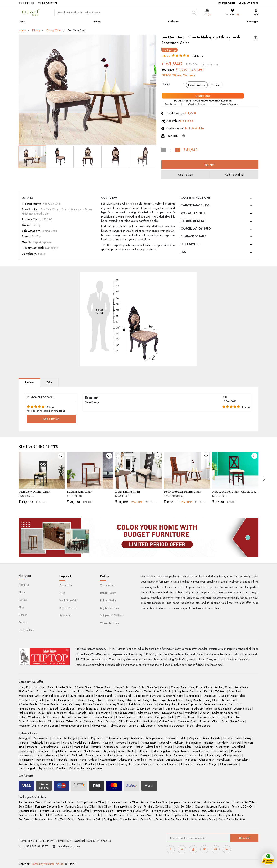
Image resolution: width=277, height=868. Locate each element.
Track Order (227, 3)
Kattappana (131, 755)
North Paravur (92, 751)
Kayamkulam (241, 760)
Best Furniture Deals (30, 815)
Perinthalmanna (49, 747)
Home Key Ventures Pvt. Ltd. (48, 864)
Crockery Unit (167, 704)
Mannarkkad (81, 747)
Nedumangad (27, 768)
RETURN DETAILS (193, 221)
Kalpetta (23, 743)
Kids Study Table (64, 713)
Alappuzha (126, 760)
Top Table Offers (65, 819)
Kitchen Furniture (173, 696)
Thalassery (172, 738)
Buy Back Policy (110, 608)
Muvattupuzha (200, 751)
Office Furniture (125, 717)
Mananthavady (212, 738)
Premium (216, 85)
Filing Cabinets (106, 721)
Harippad (191, 760)
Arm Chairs (241, 687)
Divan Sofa (138, 687)
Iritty (126, 738)
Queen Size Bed (48, 709)
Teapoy (119, 691)
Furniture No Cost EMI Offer (153, 815)
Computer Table (165, 717)
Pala (168, 755)
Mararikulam (156, 760)
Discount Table (27, 811)
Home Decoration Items (75, 726)
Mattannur (137, 738)
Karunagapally (38, 764)
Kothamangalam (161, 751)
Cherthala (140, 760)
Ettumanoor (180, 755)
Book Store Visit (69, 600)
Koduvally (165, 743)
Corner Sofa (178, 687)
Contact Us (66, 585)
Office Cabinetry (85, 721)
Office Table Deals (151, 819)
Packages (253, 21)
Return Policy (108, 593)
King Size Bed (27, 709)
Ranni (74, 760)
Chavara (102, 764)
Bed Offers (105, 806)
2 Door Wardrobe (29, 717)
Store (22, 592)
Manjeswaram (41, 738)
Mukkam (178, 743)
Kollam (23, 764)
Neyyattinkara (46, 768)
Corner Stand (123, 696)
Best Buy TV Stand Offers (118, 815)
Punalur (90, 764)
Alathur (139, 747)
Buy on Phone (68, 608)
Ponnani (32, 747)
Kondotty (223, 743)
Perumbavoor (181, 751)
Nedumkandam (113, 755)
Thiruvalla (62, 760)
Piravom (236, 751)
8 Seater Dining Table (89, 700)
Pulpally (227, 738)
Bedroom (174, 21)
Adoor (93, 760)
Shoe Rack (235, 691)
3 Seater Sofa (102, 687)
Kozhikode (37, 743)
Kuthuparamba (154, 738)
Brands (23, 622)
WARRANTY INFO (193, 213)
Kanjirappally (26, 760)
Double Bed (68, 709)
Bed (231, 704)
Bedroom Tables (202, 709)
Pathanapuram (58, 764)
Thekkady (77, 755)
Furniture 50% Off (243, 806)
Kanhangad (70, 738)
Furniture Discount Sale (49, 806)
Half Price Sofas (189, 811)
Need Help (26, 3)
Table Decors (117, 726)
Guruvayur (223, 747)
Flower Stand (104, 696)
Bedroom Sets (109, 709)
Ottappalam (111, 747)
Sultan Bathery (243, 738)
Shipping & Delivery (112, 615)
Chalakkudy (25, 751)
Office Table (145, 717)
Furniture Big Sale (49, 811)
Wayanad (195, 738)
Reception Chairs (29, 726)
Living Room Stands (82, 696)
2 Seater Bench (28, 704)
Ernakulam (75, 751)
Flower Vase (99, 726)
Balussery (95, 743)
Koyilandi (108, 743)
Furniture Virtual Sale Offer (132, 811)
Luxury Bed (143, 709)
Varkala (201, 764)
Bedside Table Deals (203, 819)
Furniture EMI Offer (244, 802)
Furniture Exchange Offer (80, 806)
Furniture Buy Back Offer (59, 802)
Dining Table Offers (231, 815)
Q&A (49, 382)
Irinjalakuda (59, 751)
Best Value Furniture (205, 815)
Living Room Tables (82, 691)
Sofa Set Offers (183, 806)
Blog (21, 607)
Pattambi (96, 747)
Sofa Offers (25, 806)
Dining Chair (54, 30)
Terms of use (108, 585)
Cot (239, 704)
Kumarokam (197, 755)
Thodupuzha (93, 755)
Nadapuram (53, 743)
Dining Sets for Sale (89, 819)
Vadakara (81, 743)
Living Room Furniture (32, 687)
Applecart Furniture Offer (186, 802)
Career (23, 615)
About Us (24, 585)
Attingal (125, 764)
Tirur (21, 747)
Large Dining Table (171, 700)
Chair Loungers (59, 691)
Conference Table (207, 717)
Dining (97, 21)
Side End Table (162, 691)
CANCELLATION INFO (196, 229)
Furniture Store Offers (164, 811)
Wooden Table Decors (171, 726)
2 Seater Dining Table (232, 696)
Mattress (157, 709)
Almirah (205, 713)
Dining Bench (193, 700)
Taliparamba (114, 738)
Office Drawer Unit (129, 721)
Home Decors (50, 726)
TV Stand (221, 691)
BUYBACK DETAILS (193, 236)
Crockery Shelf (114, 704)
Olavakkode (153, 747)
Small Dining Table (146, 700)
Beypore (121, 743)
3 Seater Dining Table (31, 700)
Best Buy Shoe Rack (177, 819)
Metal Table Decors (199, 726)
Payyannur (97, 738)
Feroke (133, 743)
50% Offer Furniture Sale (217, 811)
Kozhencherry (108, 760)
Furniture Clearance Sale (85, 815)
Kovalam (61, 768)
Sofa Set (152, 687)
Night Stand (103, 713)
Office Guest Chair (233, 721)
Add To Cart (186, 175)
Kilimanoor (188, 764)
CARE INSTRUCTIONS (196, 198)
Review (23, 600)
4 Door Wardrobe (79, 717)
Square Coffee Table (138, 691)
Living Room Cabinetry (187, 691)
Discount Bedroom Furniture (212, 806)
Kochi (131, 751)
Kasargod (24, 738)
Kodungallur (42, 751)
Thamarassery (148, 743)
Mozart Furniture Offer (155, 802)
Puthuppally (214, 755)
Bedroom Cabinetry (148, 713)
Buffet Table (133, 704)
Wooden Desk (186, 717)
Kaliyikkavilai (77, 768)
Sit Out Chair (26, 691)
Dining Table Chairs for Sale (121, 819)
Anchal (114, 764)
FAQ (184, 252)
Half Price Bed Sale (56, 815)
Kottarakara (76, 764)
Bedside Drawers (123, 713)
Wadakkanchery (204, 747)
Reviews (29, 382)
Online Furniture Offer (76, 811)
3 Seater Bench (49, 704)
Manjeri (248, 743)
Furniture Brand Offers (128, 806)
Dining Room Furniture (147, 696)
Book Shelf (150, 721)
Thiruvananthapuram (166, 764)
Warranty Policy (110, 623)
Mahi (183, 738)
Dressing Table (242, 709)
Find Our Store (48, 3)
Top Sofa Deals (181, 815)
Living (22, 21)
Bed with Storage (88, 709)
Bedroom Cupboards (225, 713)
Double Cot (127, 709)
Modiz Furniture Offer (217, 802)
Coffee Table (104, 691)
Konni (83, 760)
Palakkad (66, 747)
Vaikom (158, 755)
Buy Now (210, 165)
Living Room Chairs (200, 687)
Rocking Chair (223, 687)
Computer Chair (187, 721)
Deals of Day (26, 630)
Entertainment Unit (29, 696)
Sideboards (150, 704)
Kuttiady (68, 743)
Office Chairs (167, 721)
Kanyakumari (94, 768)
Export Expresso (197, 85)
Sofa (50, 687)
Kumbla (56, 738)
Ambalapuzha (175, 760)
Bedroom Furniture (215, 704)
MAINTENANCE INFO (195, 205)
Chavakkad (238, 747)
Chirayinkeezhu (229, 764)
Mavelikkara (224, 760)
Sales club (65, 615)
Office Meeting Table (60, 721)
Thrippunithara (220, 751)
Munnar (64, 755)
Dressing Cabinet (172, 713)
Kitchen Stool (229, 700)
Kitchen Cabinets (93, 704)
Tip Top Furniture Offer (90, 802)
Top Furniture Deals (30, 802)
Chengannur (207, 760)
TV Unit (208, 691)
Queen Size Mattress (177, 709)
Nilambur (209, 743)
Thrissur (168, 747)
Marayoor (51, 755)
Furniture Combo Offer (158, 806)
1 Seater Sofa (64, 687)
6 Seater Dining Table (60, 700)
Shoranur (126, 747)
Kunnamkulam (183, 747)
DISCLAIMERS (190, 244)
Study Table (45, 713)
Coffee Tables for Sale (231, 819)
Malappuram (194, 743)
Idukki (39, 755)
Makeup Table (27, 713)
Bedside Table (223, 709)
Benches (42, 691)
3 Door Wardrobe (54, 717)
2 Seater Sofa (83, 687)
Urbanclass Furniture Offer (123, 802)
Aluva (121, 751)
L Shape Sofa (121, 687)
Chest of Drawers (103, 717)
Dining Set (210, 696)
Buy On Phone (249, 3)
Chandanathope (142, 764)
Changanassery (232, 755)
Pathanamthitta (45, 760)
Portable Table (85, 713)
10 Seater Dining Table (118, 700)
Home (22, 30)
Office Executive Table (32, 721)
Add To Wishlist (234, 175)
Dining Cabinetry (70, 704)
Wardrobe (191, 713)
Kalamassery (26, 755)
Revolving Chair (209, 721)
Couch (164, 687)
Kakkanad (143, 751)
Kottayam (146, 755)
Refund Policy (108, 600)
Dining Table (193, 696)
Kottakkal (236, 743)
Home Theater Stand (55, 696)
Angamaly (109, 751)
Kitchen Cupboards (189, 704)
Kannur (84, 738)
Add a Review (51, 419)
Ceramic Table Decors (141, 726)
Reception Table (230, 717)
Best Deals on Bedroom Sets (35, 819)
